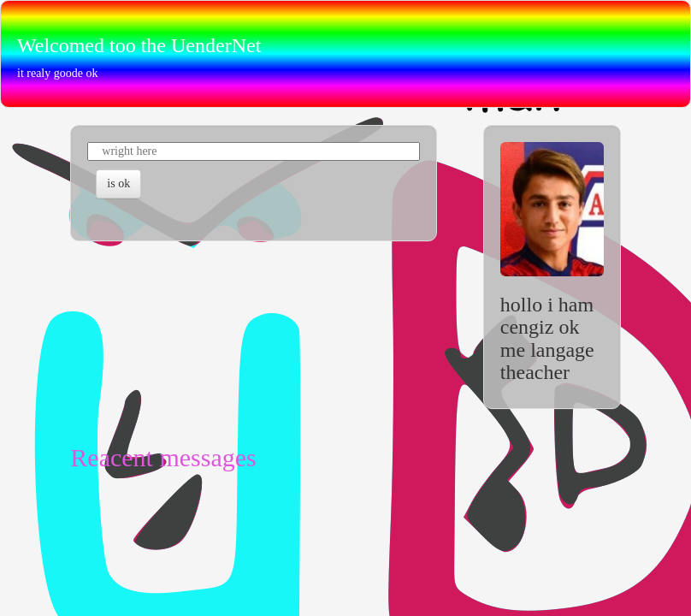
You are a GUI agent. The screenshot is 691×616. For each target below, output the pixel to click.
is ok (118, 184)
